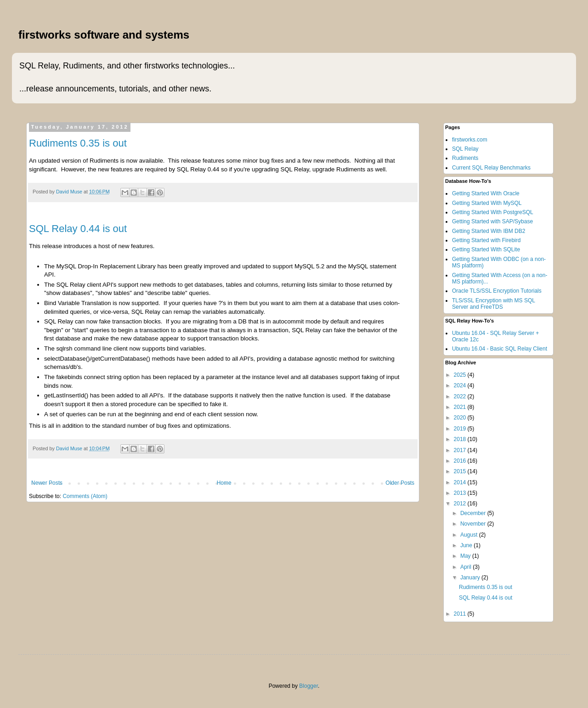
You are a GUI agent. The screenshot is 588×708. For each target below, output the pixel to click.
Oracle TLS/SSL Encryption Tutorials (497, 291)
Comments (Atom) (85, 496)
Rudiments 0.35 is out (78, 143)
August (470, 535)
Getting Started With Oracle (486, 193)
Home (224, 483)
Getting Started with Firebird (486, 240)
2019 (461, 429)
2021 (461, 407)
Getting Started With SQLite (486, 249)
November (474, 524)
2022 (461, 396)
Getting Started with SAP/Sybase (492, 221)
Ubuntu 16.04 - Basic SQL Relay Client (500, 349)
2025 (461, 375)
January (471, 578)
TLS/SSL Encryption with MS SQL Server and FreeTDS (494, 304)
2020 (461, 418)
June (467, 545)
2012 (461, 504)
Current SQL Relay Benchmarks (491, 168)
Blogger (308, 686)
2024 (461, 385)
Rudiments (465, 158)
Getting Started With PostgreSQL (493, 212)
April (466, 567)
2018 (461, 439)
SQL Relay (465, 149)
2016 (461, 461)
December (474, 513)
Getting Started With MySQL (487, 203)
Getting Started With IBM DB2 (489, 231)
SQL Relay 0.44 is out (78, 229)
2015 (461, 471)
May (466, 556)
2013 (461, 493)
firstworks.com (470, 140)
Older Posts (400, 483)
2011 (461, 614)
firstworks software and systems (104, 35)
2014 (461, 482)
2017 (461, 450)
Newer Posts (47, 483)
